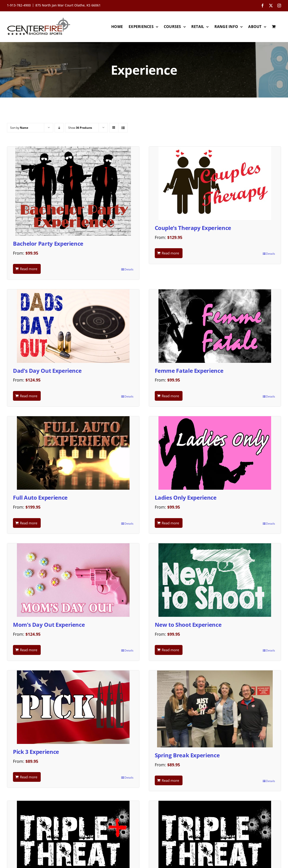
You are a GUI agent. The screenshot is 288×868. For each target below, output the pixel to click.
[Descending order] (59, 128)
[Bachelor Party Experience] (73, 191)
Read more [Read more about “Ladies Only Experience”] (170, 523)
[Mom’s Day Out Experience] (73, 580)
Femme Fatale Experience (189, 371)
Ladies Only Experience (186, 497)
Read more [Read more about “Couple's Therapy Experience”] (170, 253)
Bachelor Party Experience (48, 243)
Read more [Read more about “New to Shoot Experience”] (170, 650)
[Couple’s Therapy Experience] (215, 183)
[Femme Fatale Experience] (215, 326)
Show (80, 128)
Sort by (19, 128)
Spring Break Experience (187, 755)
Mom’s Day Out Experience (49, 625)
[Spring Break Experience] (215, 709)
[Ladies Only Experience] (215, 453)
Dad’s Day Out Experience (47, 371)
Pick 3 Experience (36, 752)
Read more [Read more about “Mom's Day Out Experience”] (29, 650)
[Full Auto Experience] (73, 453)
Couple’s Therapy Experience (193, 228)
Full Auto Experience (40, 497)
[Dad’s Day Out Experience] (73, 326)
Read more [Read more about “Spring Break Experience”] (170, 780)
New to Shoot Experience (188, 625)
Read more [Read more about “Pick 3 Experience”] (29, 777)
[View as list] (123, 128)
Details (129, 269)
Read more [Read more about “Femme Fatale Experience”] (170, 396)
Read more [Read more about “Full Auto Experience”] (29, 523)
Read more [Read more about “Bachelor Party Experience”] (29, 269)
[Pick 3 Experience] (73, 707)
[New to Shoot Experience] (215, 580)
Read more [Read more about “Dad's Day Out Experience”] (29, 396)
